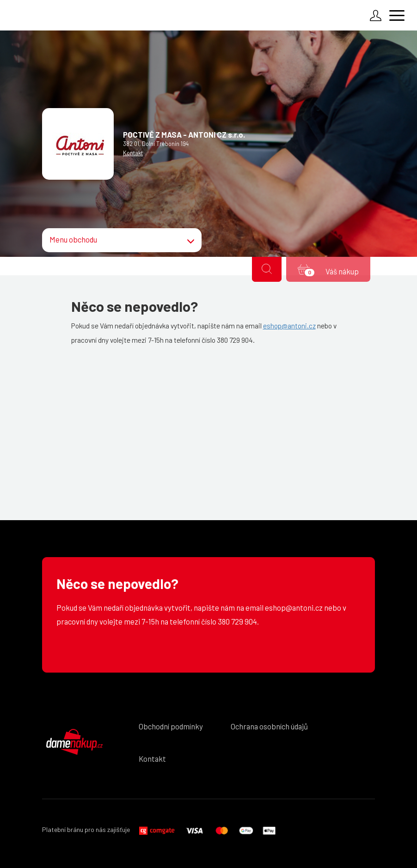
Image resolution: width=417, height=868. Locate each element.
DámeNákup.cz (74, 742)
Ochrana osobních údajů (269, 726)
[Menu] (399, 17)
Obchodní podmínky (171, 726)
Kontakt (133, 153)
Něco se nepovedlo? (117, 584)
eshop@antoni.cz (289, 326)
